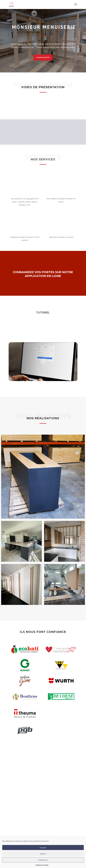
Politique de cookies (42, 865)
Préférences (43, 860)
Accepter (43, 848)
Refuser (43, 854)
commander (43, 57)
